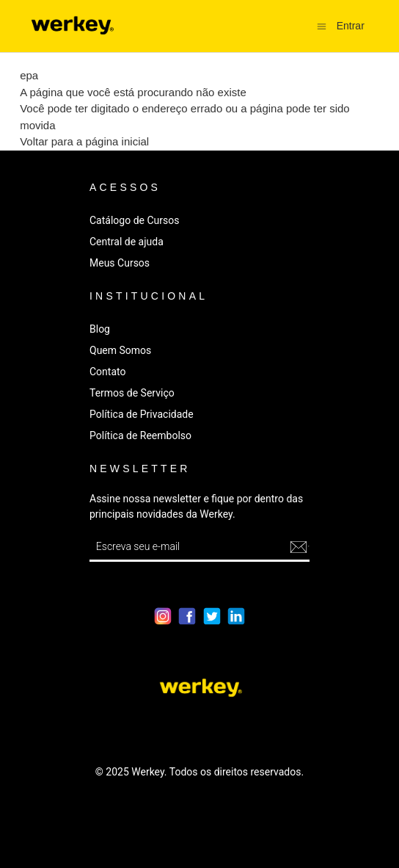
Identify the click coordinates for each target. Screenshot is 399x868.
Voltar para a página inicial (84, 141)
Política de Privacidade (142, 414)
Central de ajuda (127, 242)
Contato (107, 372)
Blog (100, 329)
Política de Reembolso (140, 435)
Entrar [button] (351, 26)
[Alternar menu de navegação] (322, 25)
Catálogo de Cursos (134, 220)
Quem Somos (120, 350)
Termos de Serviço (132, 393)
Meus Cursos (120, 263)
